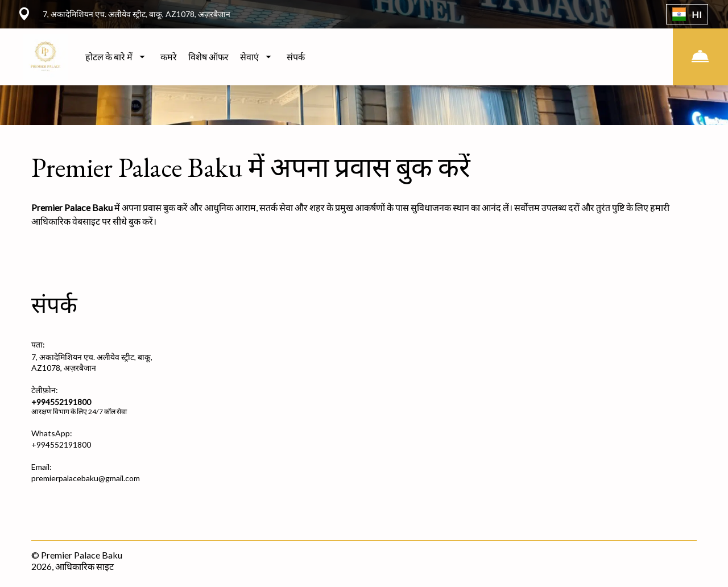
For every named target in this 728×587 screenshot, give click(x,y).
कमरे (169, 57)
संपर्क (296, 57)
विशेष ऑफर (208, 57)
